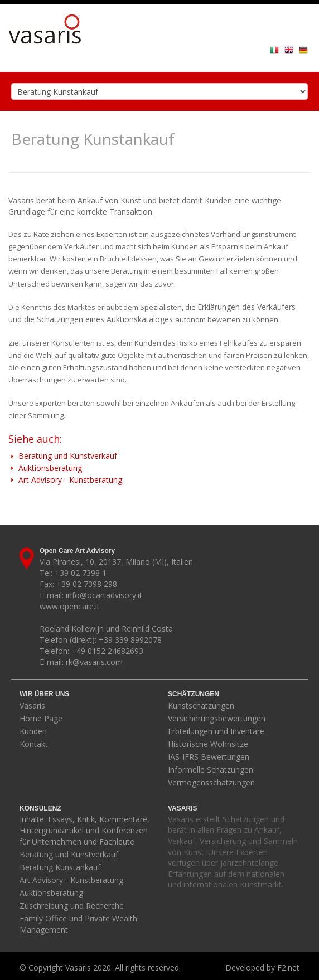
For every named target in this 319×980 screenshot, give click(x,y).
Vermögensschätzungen (211, 782)
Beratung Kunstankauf (60, 867)
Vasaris (32, 705)
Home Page (41, 718)
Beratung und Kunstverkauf (63, 456)
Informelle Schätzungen (211, 770)
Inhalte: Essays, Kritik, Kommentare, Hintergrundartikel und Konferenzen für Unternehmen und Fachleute (84, 830)
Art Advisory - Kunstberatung (65, 480)
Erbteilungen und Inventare (216, 731)
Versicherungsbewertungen (217, 718)
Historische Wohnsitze (208, 744)
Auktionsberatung (45, 468)
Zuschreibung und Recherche (72, 906)
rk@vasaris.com (94, 662)
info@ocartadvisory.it (104, 595)
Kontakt (34, 744)
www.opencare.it (70, 606)
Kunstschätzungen (201, 705)
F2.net (288, 967)
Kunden (33, 731)
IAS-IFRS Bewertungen (209, 757)
